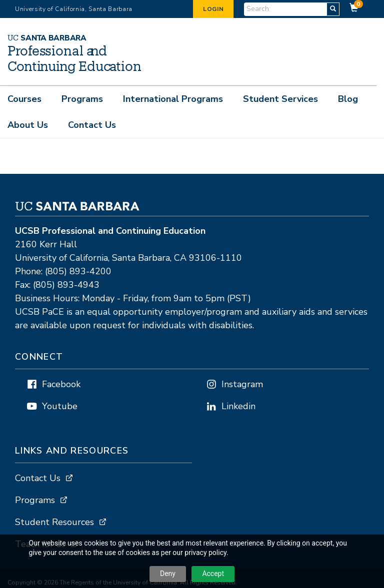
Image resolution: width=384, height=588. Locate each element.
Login (213, 9)
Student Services (280, 99)
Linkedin (238, 407)
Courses (24, 99)
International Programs (173, 99)
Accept (213, 574)
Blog (348, 99)
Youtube (60, 407)
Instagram (242, 385)
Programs (82, 99)
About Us (28, 125)
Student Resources (54, 523)
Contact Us (92, 125)
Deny (168, 574)
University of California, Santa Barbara (74, 9)
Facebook (61, 385)
